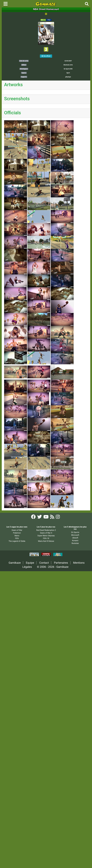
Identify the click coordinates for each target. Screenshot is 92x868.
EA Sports (75, 532)
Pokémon (17, 533)
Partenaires (61, 563)
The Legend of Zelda (17, 541)
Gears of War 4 (46, 533)
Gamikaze (15, 563)
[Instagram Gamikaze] (58, 517)
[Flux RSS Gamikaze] (52, 517)
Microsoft (75, 535)
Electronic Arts (68, 65)
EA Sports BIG (68, 69)
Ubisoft (75, 538)
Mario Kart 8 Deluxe (46, 541)
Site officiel (46, 56)
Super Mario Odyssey (46, 536)
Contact (44, 563)
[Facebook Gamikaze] (34, 517)
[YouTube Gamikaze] (46, 517)
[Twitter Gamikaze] (40, 517)
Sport (68, 73)
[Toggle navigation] (6, 4)
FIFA (17, 538)
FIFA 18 (46, 538)
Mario (17, 536)
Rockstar (75, 543)
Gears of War (17, 530)
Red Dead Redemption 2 (46, 530)
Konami (75, 541)
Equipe (30, 563)
